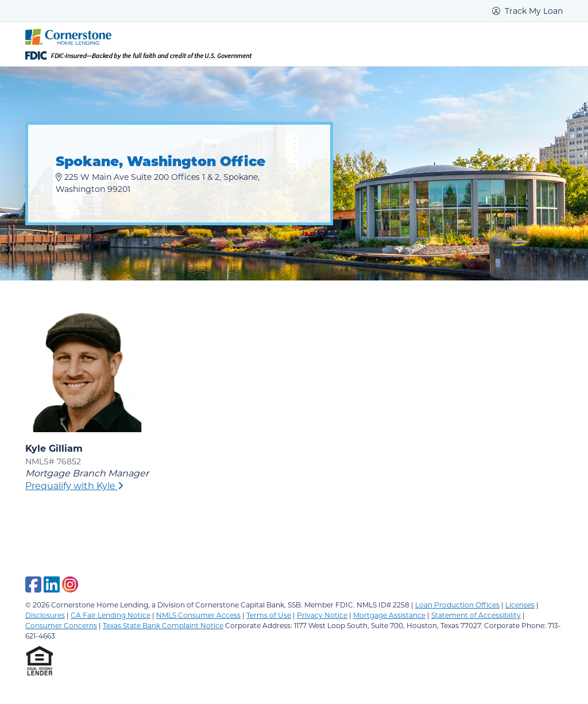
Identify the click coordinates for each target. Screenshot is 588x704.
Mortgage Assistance (389, 615)
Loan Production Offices (457, 605)
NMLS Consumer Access (198, 615)
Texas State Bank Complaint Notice (163, 625)
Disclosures (45, 615)
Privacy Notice (322, 615)
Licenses (520, 605)
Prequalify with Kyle (74, 485)
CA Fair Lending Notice (111, 615)
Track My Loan (527, 11)
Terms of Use (269, 615)
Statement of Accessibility (476, 615)
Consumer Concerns (61, 625)
